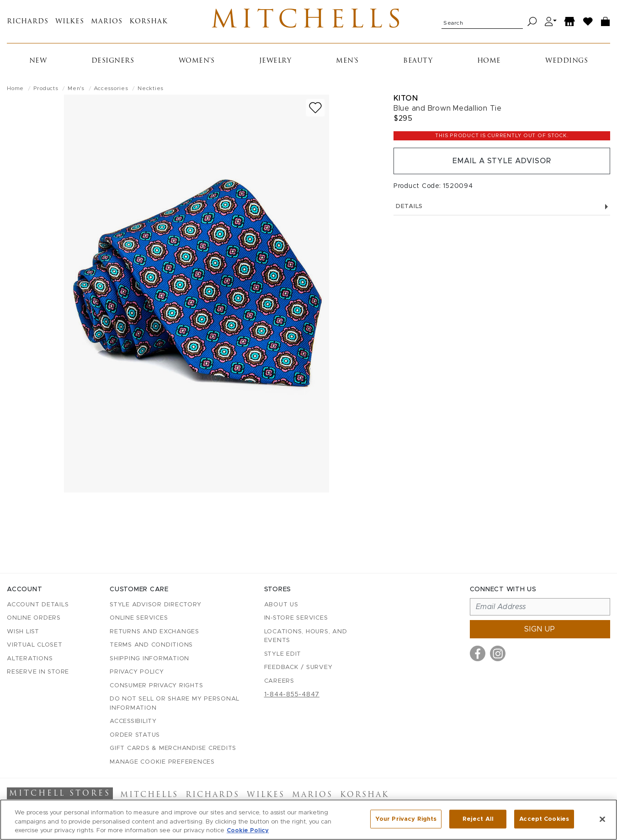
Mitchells (308, 21)
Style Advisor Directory (155, 605)
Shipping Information (149, 659)
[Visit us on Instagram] (498, 653)
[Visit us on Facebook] (478, 653)
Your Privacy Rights (406, 819)
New (38, 61)
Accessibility (133, 721)
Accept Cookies (544, 819)
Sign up (540, 629)
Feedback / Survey (298, 667)
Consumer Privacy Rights (156, 686)
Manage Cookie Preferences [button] (162, 762)
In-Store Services (296, 618)
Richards (28, 22)
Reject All (478, 819)
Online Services (139, 618)
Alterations (30, 659)
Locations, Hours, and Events (306, 636)
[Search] (532, 22)
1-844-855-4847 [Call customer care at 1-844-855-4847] (292, 695)
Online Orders (34, 618)
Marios (107, 22)
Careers (279, 681)
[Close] (602, 819)
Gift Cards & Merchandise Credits (173, 748)
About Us (281, 605)
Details (502, 206)
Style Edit (283, 654)
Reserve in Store (38, 672)
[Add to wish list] (315, 108)
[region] (308, 820)
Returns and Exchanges (154, 632)
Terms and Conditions (151, 645)
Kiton (406, 98)
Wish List (23, 632)
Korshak (149, 22)
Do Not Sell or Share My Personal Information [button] (175, 704)
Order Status (135, 735)
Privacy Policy (137, 672)
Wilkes (70, 22)
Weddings (566, 61)
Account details (38, 605)
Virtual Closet (35, 645)
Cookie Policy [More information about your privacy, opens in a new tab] (248, 831)
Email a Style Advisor (502, 161)
